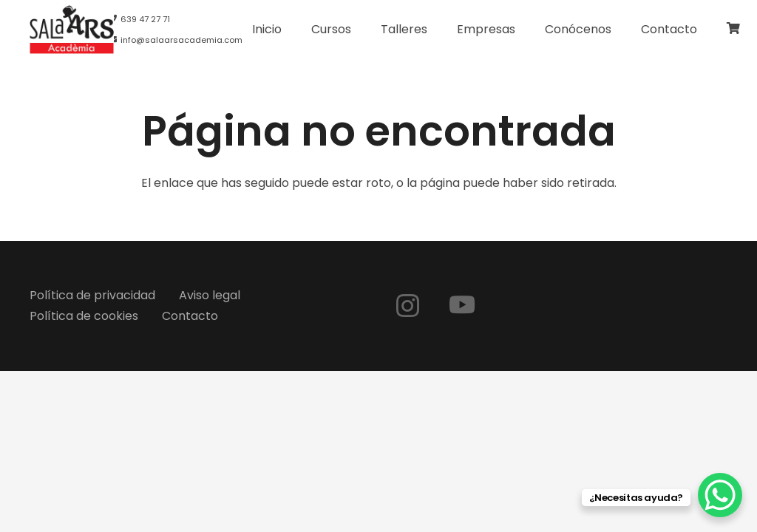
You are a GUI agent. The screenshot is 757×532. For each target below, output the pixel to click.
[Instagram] (408, 306)
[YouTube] (462, 304)
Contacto (190, 316)
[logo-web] (72, 30)
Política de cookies (84, 316)
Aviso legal (210, 295)
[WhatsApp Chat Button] (720, 495)
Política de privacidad (92, 295)
